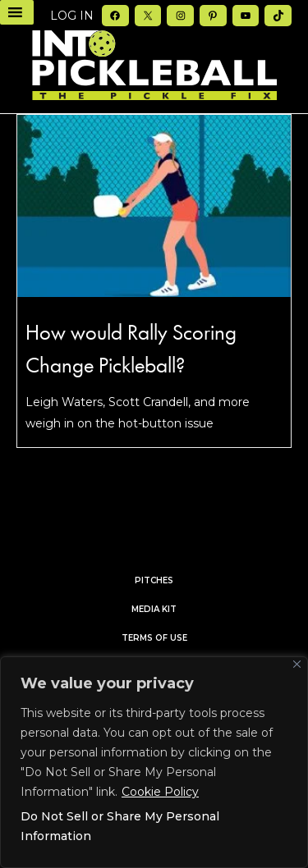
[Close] (297, 664)
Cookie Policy (160, 792)
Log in (72, 16)
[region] (154, 762)
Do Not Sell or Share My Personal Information (120, 826)
